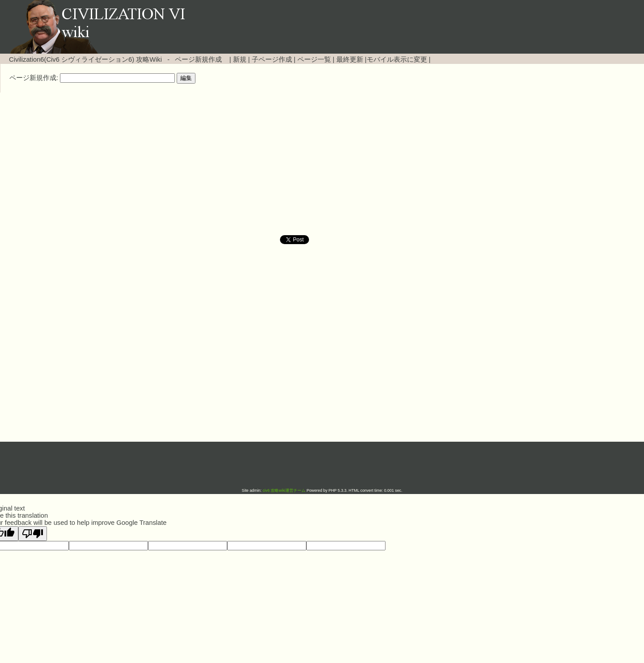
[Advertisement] (246, 164)
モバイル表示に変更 (397, 59)
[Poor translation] (33, 534)
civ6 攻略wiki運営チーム (284, 490)
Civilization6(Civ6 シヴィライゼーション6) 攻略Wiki (85, 59)
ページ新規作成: (34, 78)
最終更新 (350, 59)
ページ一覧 (314, 59)
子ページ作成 (272, 59)
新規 (240, 59)
